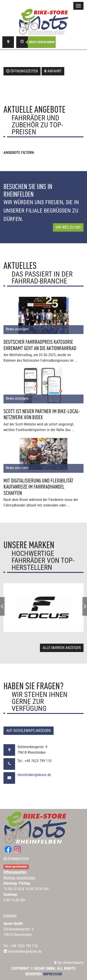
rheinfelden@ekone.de (34, 775)
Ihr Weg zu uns (68, 227)
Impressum (53, 974)
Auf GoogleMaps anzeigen (29, 731)
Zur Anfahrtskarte (69, 963)
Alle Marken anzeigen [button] (62, 648)
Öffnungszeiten (22, 71)
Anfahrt (53, 71)
